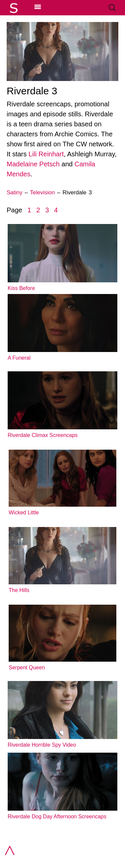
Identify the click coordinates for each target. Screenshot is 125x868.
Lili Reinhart (46, 154)
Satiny (14, 192)
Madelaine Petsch (33, 164)
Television (42, 192)
